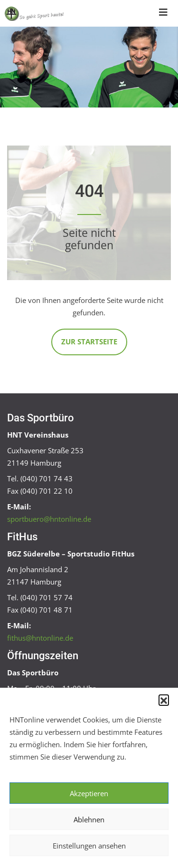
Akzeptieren (89, 793)
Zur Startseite (89, 341)
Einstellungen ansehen (89, 846)
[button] (164, 700)
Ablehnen (89, 819)
